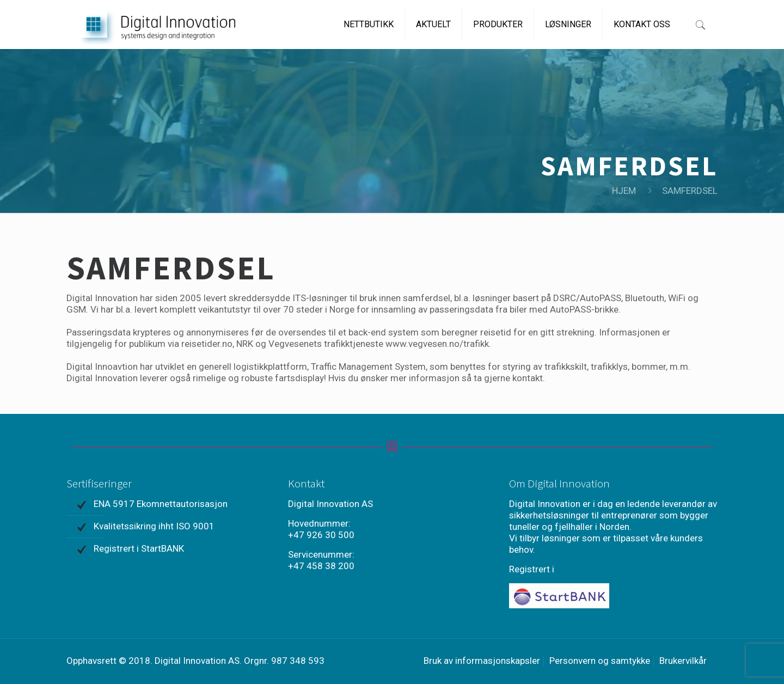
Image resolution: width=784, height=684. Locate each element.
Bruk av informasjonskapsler (482, 661)
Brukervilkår (683, 661)
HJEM (624, 191)
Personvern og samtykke (600, 661)
